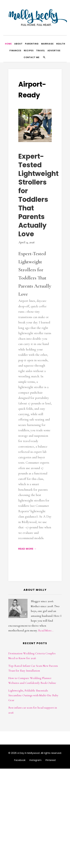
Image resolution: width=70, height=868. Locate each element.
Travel (41, 51)
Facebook (20, 760)
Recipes (29, 51)
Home (8, 44)
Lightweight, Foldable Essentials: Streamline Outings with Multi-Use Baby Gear (33, 695)
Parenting (32, 44)
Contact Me (32, 57)
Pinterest (51, 760)
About (18, 44)
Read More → (27, 549)
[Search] (44, 57)
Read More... (46, 630)
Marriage (47, 44)
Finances (15, 51)
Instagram (35, 760)
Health (61, 44)
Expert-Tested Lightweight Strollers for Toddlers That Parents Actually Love (38, 195)
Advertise (54, 51)
